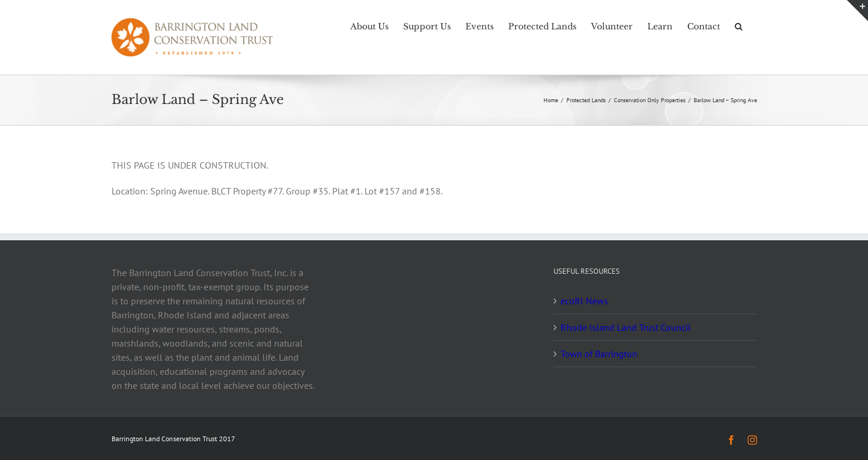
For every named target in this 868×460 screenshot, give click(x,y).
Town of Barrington (599, 354)
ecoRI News (584, 301)
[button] (739, 25)
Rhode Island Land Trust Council (626, 327)
